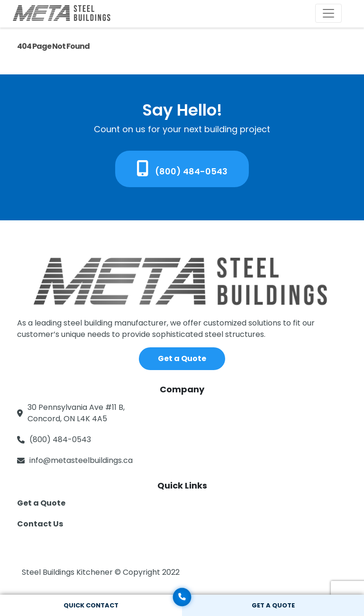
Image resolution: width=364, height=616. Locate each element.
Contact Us (40, 524)
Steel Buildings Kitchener (68, 572)
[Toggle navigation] (328, 13)
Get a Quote (182, 358)
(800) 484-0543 (182, 169)
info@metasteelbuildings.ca (81, 460)
